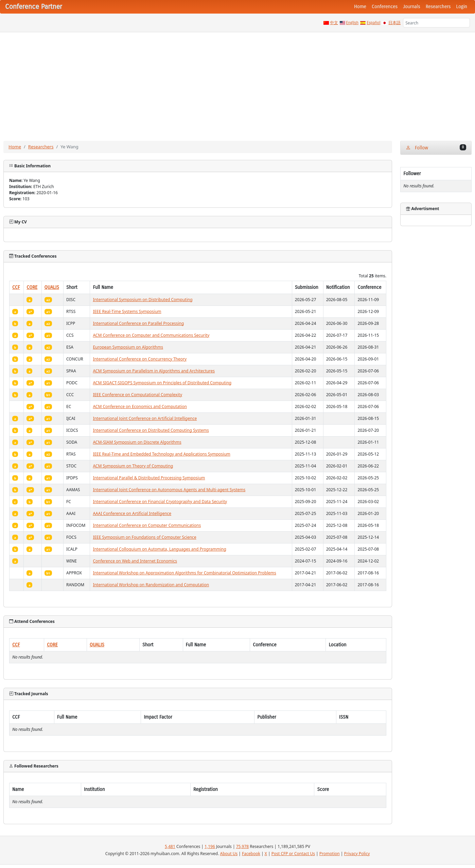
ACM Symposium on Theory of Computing (133, 466)
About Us (229, 854)
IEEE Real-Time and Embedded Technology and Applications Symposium (161, 454)
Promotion (330, 854)
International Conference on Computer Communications (147, 525)
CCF (16, 287)
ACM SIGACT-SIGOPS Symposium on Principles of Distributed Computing (162, 383)
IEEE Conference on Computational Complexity (137, 395)
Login (462, 7)
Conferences (385, 7)
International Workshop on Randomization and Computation (151, 585)
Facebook (251, 854)
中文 (334, 23)
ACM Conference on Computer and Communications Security (151, 335)
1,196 (210, 846)
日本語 (394, 23)
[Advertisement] (237, 83)
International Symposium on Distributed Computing (143, 300)
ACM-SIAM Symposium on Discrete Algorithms (137, 442)
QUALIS (52, 287)
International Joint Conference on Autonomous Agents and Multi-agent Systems (169, 490)
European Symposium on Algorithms (128, 347)
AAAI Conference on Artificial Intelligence (132, 513)
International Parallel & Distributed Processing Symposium (149, 478)
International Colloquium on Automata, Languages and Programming (160, 549)
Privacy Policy (357, 854)
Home (360, 7)
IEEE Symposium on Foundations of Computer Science (144, 537)
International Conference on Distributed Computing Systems (151, 430)
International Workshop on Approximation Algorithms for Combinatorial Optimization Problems (184, 573)
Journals (411, 7)
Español (373, 23)
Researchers (438, 7)
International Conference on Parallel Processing (138, 323)
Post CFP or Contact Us (293, 854)
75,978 (243, 846)
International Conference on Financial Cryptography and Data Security (160, 502)
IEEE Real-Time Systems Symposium (127, 311)
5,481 (170, 846)
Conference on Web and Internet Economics (135, 561)
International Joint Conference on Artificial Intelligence (145, 418)
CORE (32, 287)
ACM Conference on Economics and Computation (140, 407)
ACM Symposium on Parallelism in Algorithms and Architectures (154, 371)
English (353, 23)
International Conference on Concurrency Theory (140, 359)
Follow (436, 147)
